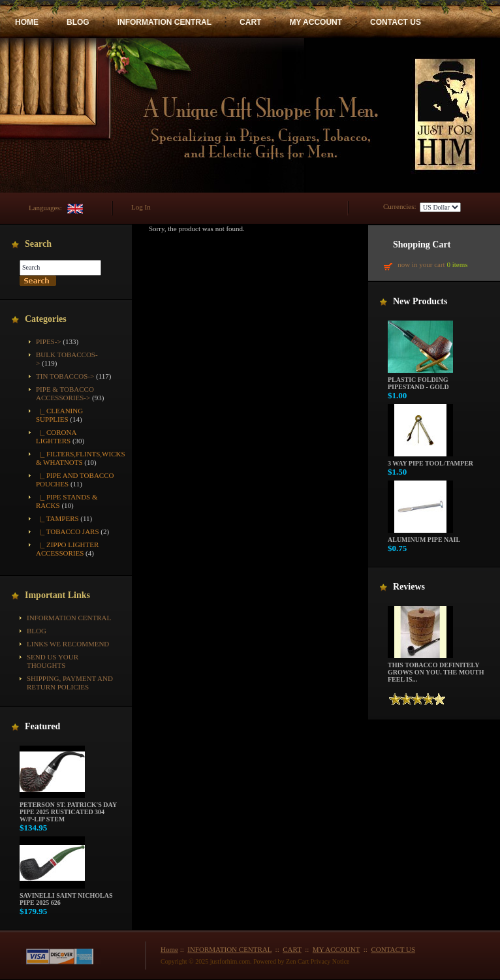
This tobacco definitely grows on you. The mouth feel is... (436, 669)
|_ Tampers (57, 518)
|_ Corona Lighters (56, 436)
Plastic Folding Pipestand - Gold (420, 380)
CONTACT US (396, 22)
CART (250, 22)
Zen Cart (297, 961)
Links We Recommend (68, 644)
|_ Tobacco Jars (68, 531)
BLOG (78, 22)
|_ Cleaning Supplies (59, 415)
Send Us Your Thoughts (53, 661)
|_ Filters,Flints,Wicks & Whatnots (81, 458)
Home (169, 949)
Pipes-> (49, 341)
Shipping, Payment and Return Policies (70, 683)
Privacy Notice (330, 961)
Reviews (409, 587)
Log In (141, 207)
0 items (457, 264)
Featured (42, 726)
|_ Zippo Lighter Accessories (67, 549)
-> (65, 393)
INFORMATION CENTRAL (164, 22)
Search (38, 244)
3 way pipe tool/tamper (430, 460)
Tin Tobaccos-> (65, 376)
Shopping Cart (422, 245)
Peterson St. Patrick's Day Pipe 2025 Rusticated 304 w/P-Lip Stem (68, 809)
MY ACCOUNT (316, 22)
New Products (420, 301)
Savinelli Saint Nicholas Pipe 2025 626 (66, 896)
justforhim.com (230, 961)
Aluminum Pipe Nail (424, 537)
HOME (27, 22)
